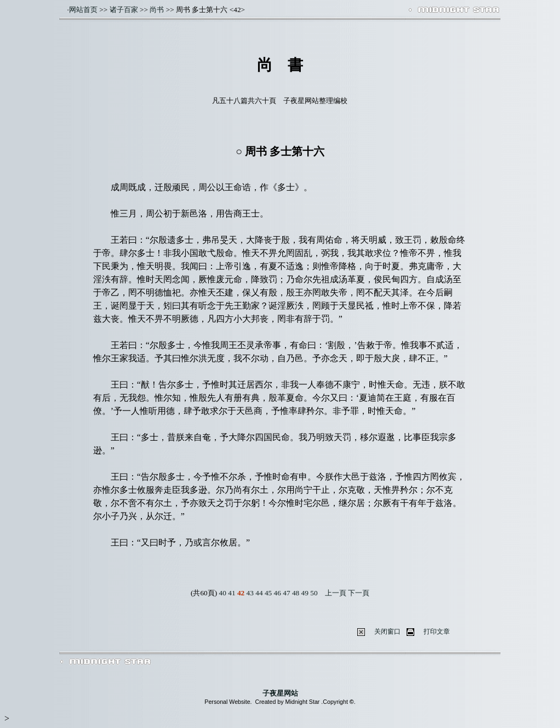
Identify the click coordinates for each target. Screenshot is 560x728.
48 (296, 593)
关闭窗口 (387, 632)
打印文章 (437, 632)
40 (223, 593)
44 (259, 593)
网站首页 (83, 10)
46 (278, 593)
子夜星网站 (280, 693)
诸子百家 (124, 10)
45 (268, 593)
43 (250, 593)
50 (314, 593)
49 (305, 593)
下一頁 (359, 593)
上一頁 (336, 593)
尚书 (157, 10)
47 (286, 593)
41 (232, 593)
